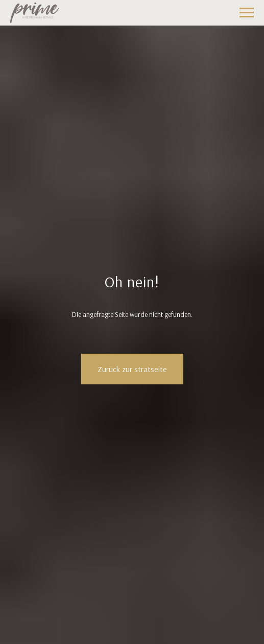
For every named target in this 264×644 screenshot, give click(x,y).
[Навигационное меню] (247, 13)
